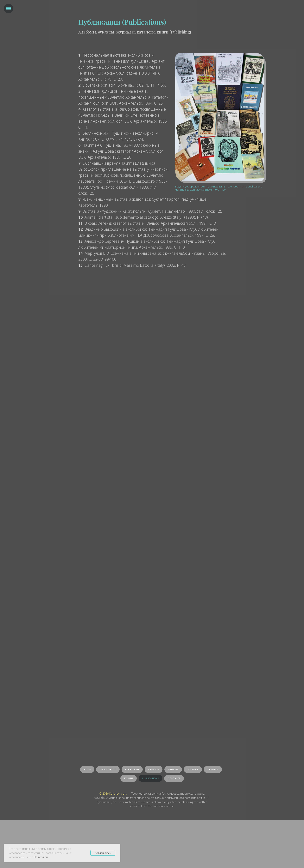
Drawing (213, 770)
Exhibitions (132, 770)
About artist (108, 770)
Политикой (41, 857)
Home (87, 770)
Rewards (154, 770)
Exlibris (129, 778)
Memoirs (173, 770)
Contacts (174, 778)
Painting (193, 770)
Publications (150, 778)
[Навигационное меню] (9, 9)
